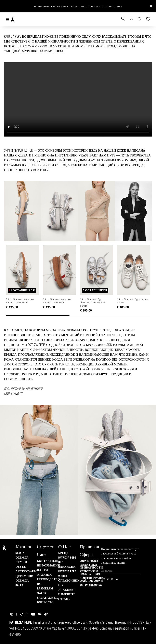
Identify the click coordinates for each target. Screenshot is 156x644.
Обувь (21, 567)
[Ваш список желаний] (140, 18)
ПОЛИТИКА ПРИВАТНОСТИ (91, 566)
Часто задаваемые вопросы (48, 598)
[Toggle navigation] (8, 19)
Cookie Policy (89, 561)
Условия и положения (90, 573)
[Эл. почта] (121, 571)
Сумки (21, 562)
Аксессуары (26, 572)
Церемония (25, 576)
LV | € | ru (110, 580)
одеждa (22, 558)
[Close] (151, 6)
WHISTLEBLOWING (91, 586)
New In (20, 553)
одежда (22, 581)
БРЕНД (63, 553)
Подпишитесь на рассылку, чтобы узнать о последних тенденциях (78, 6)
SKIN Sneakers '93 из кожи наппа (133, 301)
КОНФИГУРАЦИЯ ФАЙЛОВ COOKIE (93, 579)
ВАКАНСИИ (67, 567)
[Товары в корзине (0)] (149, 19)
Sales (19, 585)
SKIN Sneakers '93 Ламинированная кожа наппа (94, 303)
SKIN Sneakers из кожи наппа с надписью (20, 301)
